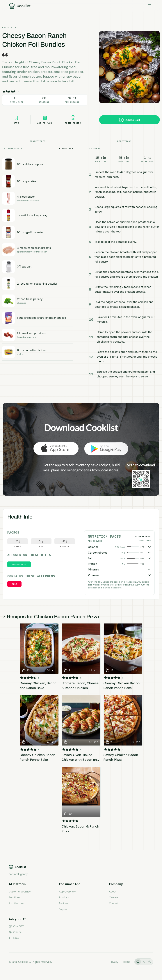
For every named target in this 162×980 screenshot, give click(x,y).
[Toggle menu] (149, 6)
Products (64, 897)
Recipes (63, 903)
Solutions (14, 897)
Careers (114, 897)
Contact (114, 903)
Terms (126, 962)
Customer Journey (20, 891)
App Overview (67, 891)
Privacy (114, 962)
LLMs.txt (100, 962)
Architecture (16, 903)
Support (64, 909)
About (113, 891)
